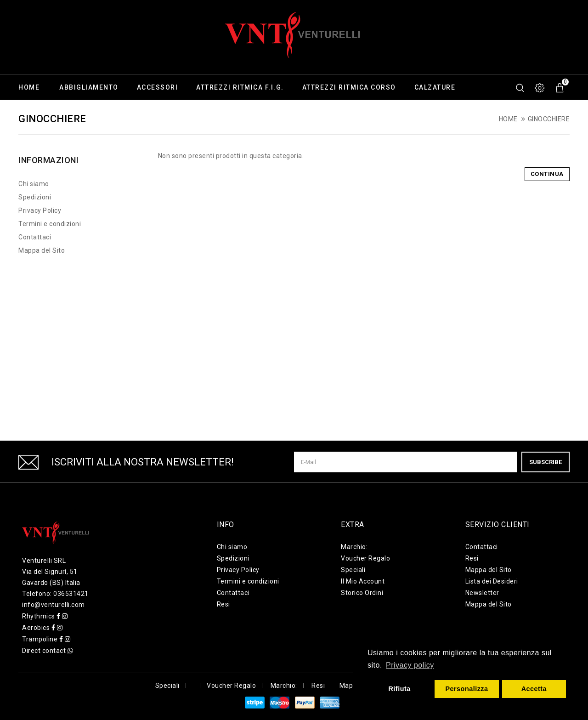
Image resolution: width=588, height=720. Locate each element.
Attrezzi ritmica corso (349, 87)
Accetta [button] (534, 689)
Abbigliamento (89, 87)
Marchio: (354, 547)
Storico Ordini (362, 593)
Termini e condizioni (50, 224)
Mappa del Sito (42, 250)
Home (29, 87)
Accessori (158, 87)
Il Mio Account (363, 581)
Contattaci (35, 237)
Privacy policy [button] (410, 665)
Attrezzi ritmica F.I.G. (240, 87)
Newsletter (482, 593)
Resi (223, 604)
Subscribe (546, 462)
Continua (547, 174)
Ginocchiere (549, 119)
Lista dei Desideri (492, 581)
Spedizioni (35, 197)
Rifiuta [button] (399, 689)
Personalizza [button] (466, 689)
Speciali (353, 570)
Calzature (435, 87)
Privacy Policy (40, 210)
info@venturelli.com (54, 605)
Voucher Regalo (365, 558)
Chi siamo (34, 184)
